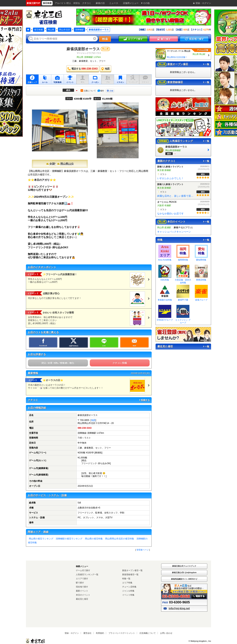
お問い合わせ (166, 633)
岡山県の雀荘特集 (94, 539)
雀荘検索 (39, 30)
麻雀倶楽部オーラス (83, 49)
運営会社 (87, 633)
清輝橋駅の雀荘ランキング (69, 539)
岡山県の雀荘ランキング (41, 539)
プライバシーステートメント (122, 633)
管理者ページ (143, 550)
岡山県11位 (65, 164)
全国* (51, 164)
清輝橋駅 (79, 30)
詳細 (110, 91)
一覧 (206, 64)
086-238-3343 (85, 428)
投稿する (144, 400)
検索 (105, 39)
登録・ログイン (72, 633)
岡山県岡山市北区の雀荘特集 (120, 539)
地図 (93, 420)
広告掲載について (148, 633)
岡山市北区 (65, 30)
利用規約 (100, 633)
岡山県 (51, 30)
